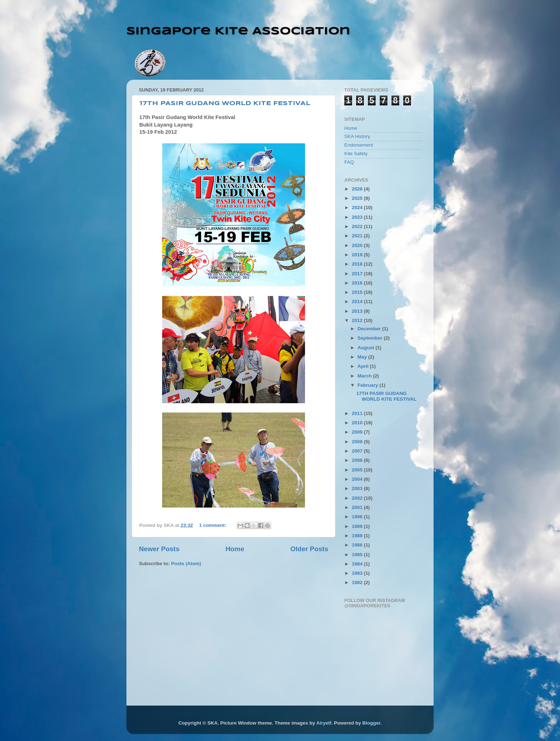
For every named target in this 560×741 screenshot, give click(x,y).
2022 (358, 226)
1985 (358, 555)
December (370, 329)
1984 (358, 564)
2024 (358, 208)
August (366, 348)
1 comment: (214, 525)
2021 (358, 236)
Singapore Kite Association (238, 31)
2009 (358, 432)
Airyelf (324, 723)
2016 (358, 283)
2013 (358, 311)
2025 (358, 198)
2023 (358, 217)
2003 (358, 488)
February (369, 385)
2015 (358, 292)
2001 (358, 507)
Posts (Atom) (186, 564)
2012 (358, 320)
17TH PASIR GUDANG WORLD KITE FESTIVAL (225, 103)
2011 (358, 413)
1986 (358, 545)
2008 (358, 442)
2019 (358, 255)
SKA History (357, 136)
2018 (358, 264)
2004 (358, 479)
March (365, 376)
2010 (358, 423)
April (364, 366)
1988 (358, 536)
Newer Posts (159, 549)
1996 (358, 517)
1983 (358, 573)
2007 (358, 451)
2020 (358, 245)
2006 (358, 460)
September (371, 338)
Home (235, 549)
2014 (358, 302)
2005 (358, 470)
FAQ (349, 162)
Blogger (371, 723)
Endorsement (359, 145)
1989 (358, 526)
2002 (358, 498)
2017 (358, 274)
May (363, 357)
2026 (358, 189)
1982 (358, 582)
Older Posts (309, 549)
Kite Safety (356, 154)
